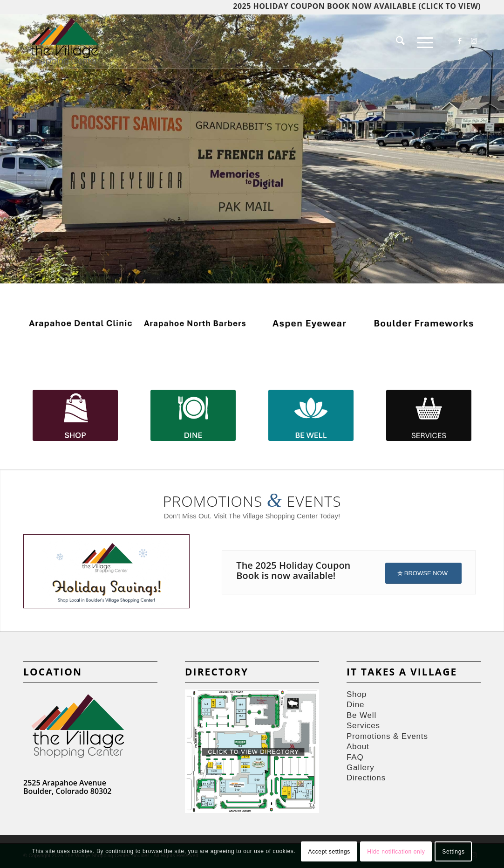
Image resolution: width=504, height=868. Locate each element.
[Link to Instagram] (474, 41)
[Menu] (422, 41)
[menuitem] (400, 41)
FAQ (355, 757)
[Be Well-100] (311, 415)
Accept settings (329, 852)
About (358, 747)
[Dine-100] (193, 415)
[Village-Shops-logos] (64, 41)
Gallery (361, 768)
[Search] (400, 41)
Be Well (361, 715)
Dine (355, 705)
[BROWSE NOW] (423, 573)
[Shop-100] (75, 415)
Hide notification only (396, 852)
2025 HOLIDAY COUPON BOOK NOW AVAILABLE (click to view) (357, 6)
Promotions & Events (387, 736)
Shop (357, 694)
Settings (453, 852)
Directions (366, 778)
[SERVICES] (429, 415)
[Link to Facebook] (460, 41)
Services (363, 726)
